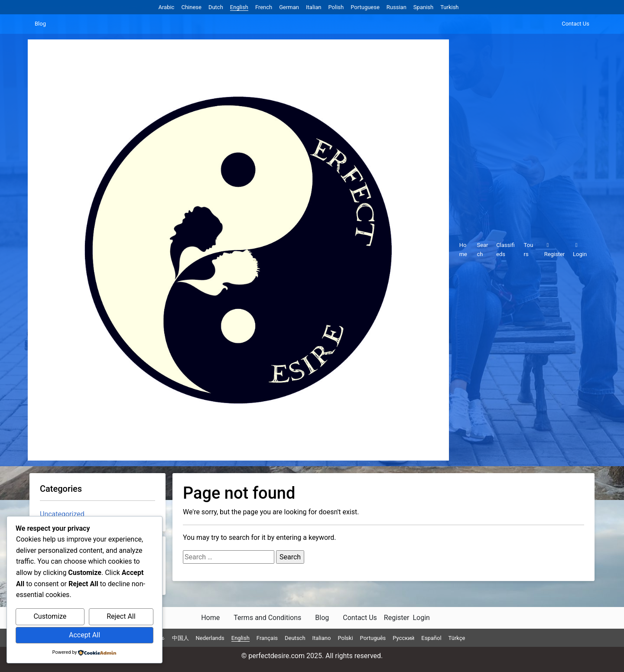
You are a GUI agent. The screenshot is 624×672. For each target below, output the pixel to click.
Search (482, 250)
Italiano (322, 638)
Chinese (191, 7)
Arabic (166, 7)
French (264, 7)
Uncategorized (62, 514)
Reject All (121, 616)
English (239, 7)
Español (431, 638)
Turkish (449, 7)
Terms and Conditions (267, 618)
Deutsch (295, 638)
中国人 (180, 638)
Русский (403, 638)
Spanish (423, 7)
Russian (396, 7)
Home (463, 250)
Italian (314, 7)
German (289, 7)
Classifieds (505, 250)
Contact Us (575, 24)
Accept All (84, 635)
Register (555, 250)
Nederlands (210, 638)
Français (267, 638)
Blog (40, 24)
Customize (50, 616)
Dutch (216, 7)
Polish (336, 7)
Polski (345, 638)
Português (373, 638)
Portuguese (365, 7)
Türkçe (457, 638)
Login (580, 250)
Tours (529, 250)
